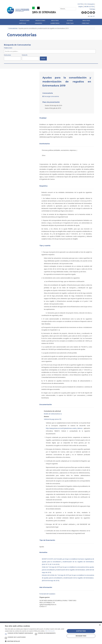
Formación (91, 4)
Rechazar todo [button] (81, 636)
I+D (85, 4)
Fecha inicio (7, 55)
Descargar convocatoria (51, 96)
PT (94, 16)
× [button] (100, 625)
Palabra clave (8, 48)
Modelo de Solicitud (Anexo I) (53, 414)
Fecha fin (25, 55)
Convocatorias (13, 28)
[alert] (51, 633)
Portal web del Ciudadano (47, 594)
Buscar (43, 58)
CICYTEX (80, 4)
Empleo (81, 7)
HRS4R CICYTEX (89, 7)
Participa (92, 9)
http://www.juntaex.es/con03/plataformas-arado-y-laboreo (64, 428)
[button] (6, 634)
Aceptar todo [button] (81, 631)
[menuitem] (25, 22)
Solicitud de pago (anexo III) (53, 419)
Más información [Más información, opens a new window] (50, 631)
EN (91, 16)
